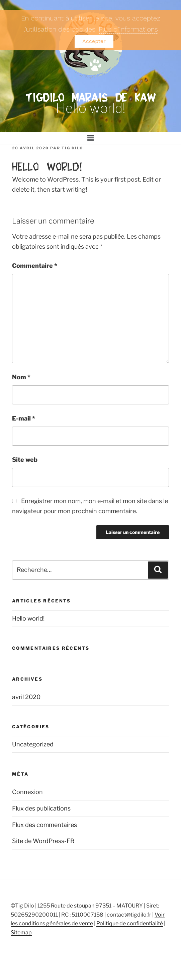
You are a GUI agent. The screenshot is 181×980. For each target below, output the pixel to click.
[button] (90, 138)
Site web (25, 460)
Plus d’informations (128, 29)
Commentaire (35, 266)
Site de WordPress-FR (43, 841)
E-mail (24, 418)
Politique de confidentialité (130, 923)
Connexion (27, 792)
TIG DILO (72, 148)
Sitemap (21, 933)
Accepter (94, 41)
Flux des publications (41, 808)
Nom (21, 377)
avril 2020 (26, 697)
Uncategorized (33, 744)
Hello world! (28, 618)
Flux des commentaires (44, 825)
